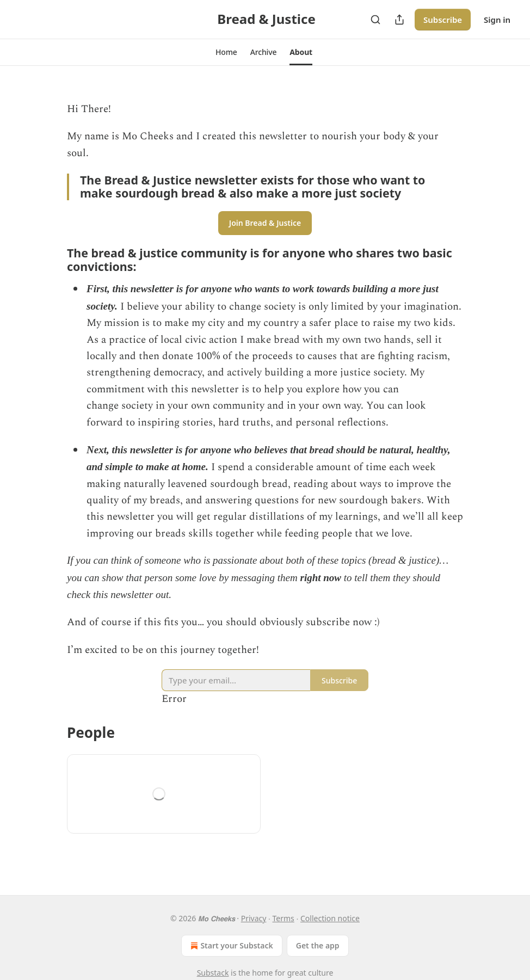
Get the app (318, 945)
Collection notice (330, 918)
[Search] (375, 20)
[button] (226, 52)
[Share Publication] (399, 20)
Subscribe (443, 20)
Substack (213, 973)
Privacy (254, 918)
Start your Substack (230, 946)
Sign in (497, 20)
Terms (284, 918)
